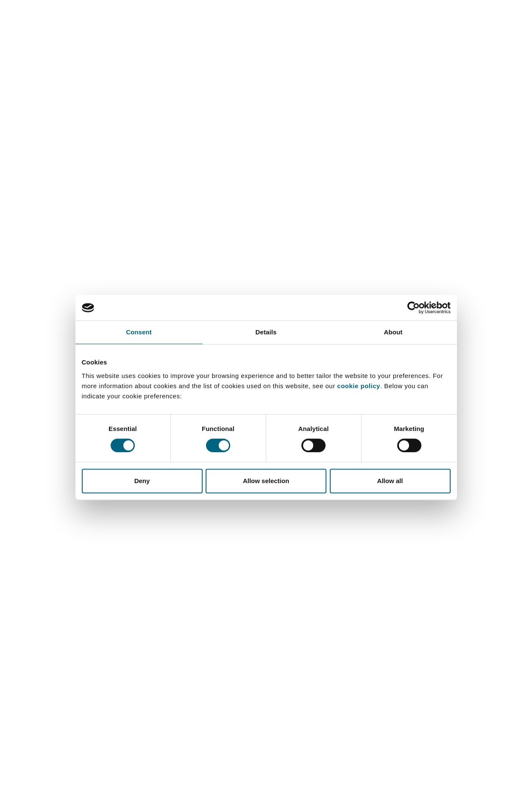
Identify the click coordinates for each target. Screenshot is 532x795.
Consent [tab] (139, 332)
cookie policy (359, 386)
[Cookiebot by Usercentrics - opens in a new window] (414, 308)
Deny (142, 481)
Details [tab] (266, 332)
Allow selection (266, 481)
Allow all (390, 481)
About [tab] (393, 332)
